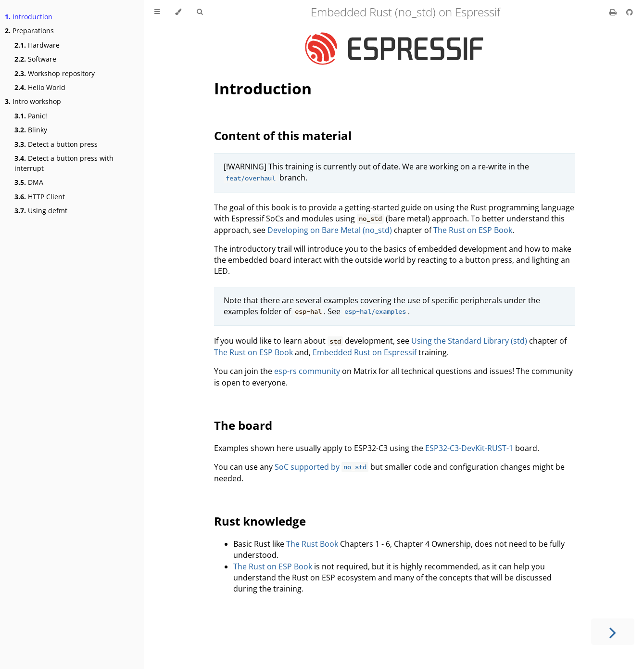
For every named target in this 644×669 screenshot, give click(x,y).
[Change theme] (178, 12)
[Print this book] (614, 12)
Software (35, 59)
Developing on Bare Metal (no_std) (330, 230)
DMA (29, 182)
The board (243, 425)
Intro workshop (33, 101)
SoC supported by (322, 467)
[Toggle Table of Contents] (157, 12)
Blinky (31, 130)
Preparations (29, 31)
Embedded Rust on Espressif (365, 352)
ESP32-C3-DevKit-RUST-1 (469, 448)
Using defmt (41, 211)
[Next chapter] (613, 632)
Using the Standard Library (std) (469, 341)
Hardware (37, 45)
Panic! (31, 116)
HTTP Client (40, 197)
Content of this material (283, 135)
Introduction (29, 17)
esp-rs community (307, 371)
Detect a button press (56, 144)
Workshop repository (55, 73)
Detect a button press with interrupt (64, 163)
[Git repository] (630, 12)
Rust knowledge (260, 521)
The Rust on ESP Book (473, 230)
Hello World (40, 87)
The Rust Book (312, 544)
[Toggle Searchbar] (200, 12)
